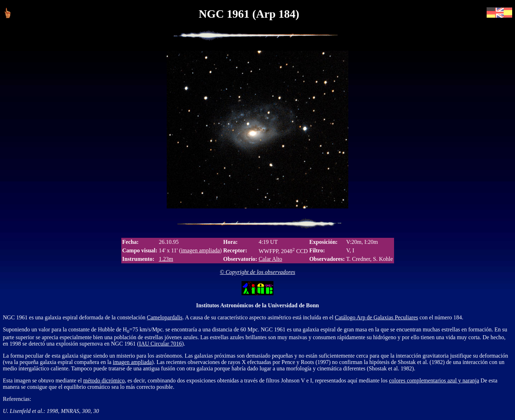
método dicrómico (104, 380)
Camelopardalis (165, 317)
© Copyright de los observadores (257, 272)
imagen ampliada (200, 250)
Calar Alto (270, 259)
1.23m (166, 259)
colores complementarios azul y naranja (434, 380)
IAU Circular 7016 (160, 344)
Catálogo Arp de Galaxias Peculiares (376, 317)
